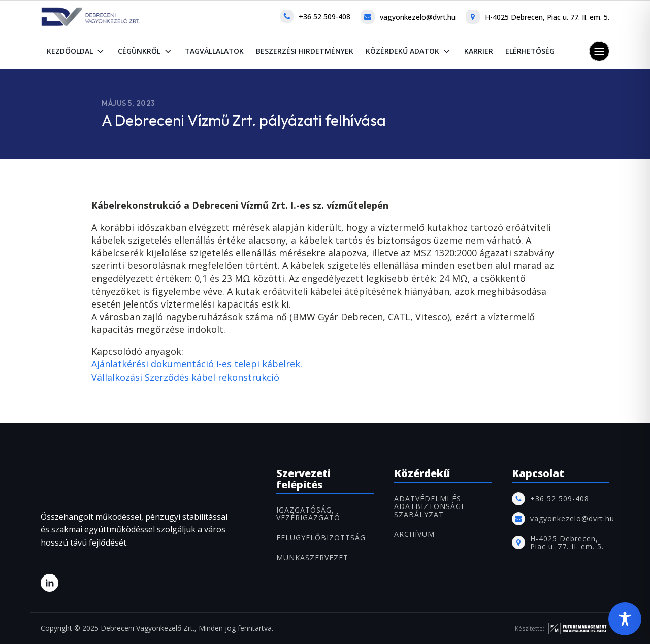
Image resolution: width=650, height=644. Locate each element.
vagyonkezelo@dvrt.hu (418, 17)
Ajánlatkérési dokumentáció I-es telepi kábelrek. (197, 364)
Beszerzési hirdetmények (305, 51)
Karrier (479, 51)
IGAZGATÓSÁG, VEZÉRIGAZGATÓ (308, 514)
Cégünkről (145, 51)
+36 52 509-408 (324, 16)
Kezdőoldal (76, 51)
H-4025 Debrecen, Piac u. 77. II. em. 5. (547, 17)
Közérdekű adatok (409, 51)
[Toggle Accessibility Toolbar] (625, 619)
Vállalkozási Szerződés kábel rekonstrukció (185, 377)
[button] (599, 51)
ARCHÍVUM (414, 534)
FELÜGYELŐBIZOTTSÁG (321, 538)
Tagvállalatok (214, 51)
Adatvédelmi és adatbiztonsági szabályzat (429, 506)
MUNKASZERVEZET (312, 557)
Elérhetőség (530, 51)
